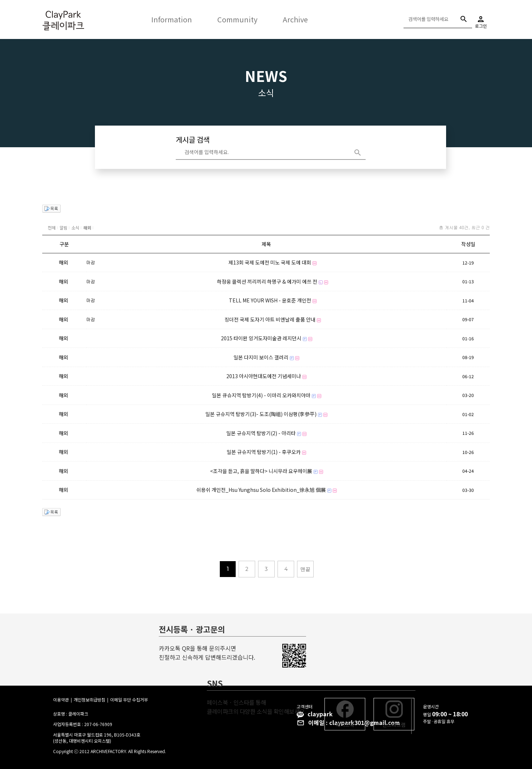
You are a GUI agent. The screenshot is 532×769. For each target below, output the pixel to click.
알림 (64, 228)
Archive (295, 19)
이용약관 (61, 700)
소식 (75, 228)
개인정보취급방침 (90, 700)
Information (172, 19)
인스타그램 (394, 714)
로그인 (481, 20)
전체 (52, 228)
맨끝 (305, 569)
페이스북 (345, 714)
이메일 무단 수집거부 (129, 700)
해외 (87, 228)
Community (237, 19)
